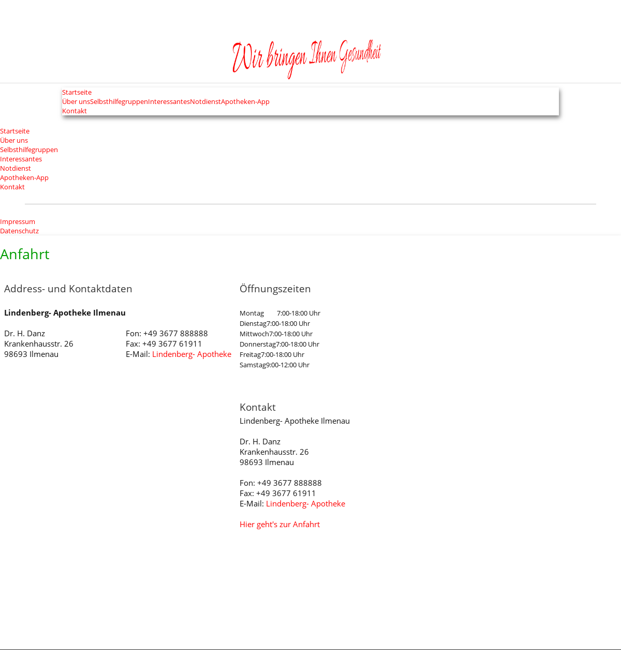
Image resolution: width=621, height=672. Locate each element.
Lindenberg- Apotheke (192, 355)
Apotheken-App (270, 104)
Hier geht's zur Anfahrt (280, 525)
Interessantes (21, 159)
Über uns (14, 140)
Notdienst (16, 168)
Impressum (18, 221)
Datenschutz (19, 231)
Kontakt (68, 115)
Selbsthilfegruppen (29, 150)
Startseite (71, 93)
